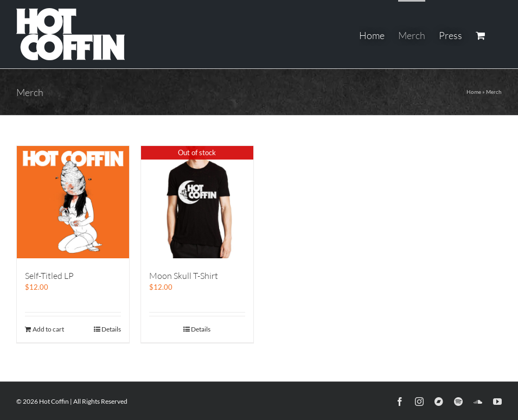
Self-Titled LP (49, 276)
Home (474, 92)
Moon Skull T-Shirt (184, 276)
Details (111, 329)
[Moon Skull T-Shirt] (197, 202)
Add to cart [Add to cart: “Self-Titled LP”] (48, 329)
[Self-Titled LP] (73, 202)
